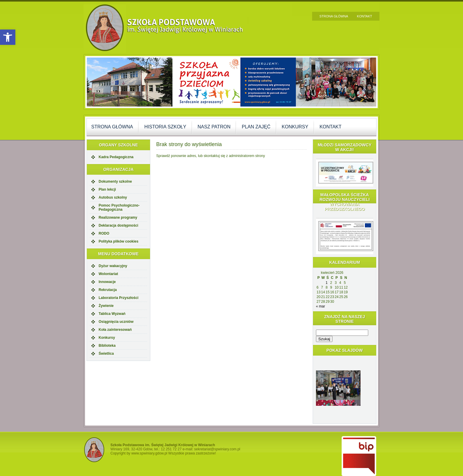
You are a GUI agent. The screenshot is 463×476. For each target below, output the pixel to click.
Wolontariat (108, 274)
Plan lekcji (107, 189)
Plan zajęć (256, 127)
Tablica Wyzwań (112, 314)
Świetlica (106, 354)
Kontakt (365, 16)
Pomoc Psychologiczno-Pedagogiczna (119, 207)
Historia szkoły (165, 127)
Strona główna (334, 16)
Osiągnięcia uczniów (116, 322)
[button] (8, 37)
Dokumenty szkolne (115, 181)
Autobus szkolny (113, 197)
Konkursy (295, 127)
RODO (104, 233)
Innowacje (107, 282)
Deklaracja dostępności (118, 225)
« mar (321, 306)
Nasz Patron (214, 127)
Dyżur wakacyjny (113, 266)
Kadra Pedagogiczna (116, 157)
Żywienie (106, 306)
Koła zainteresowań (115, 330)
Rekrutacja (108, 290)
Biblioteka (107, 346)
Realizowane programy (118, 217)
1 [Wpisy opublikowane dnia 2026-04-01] (327, 283)
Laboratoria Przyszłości (119, 298)
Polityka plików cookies (119, 241)
